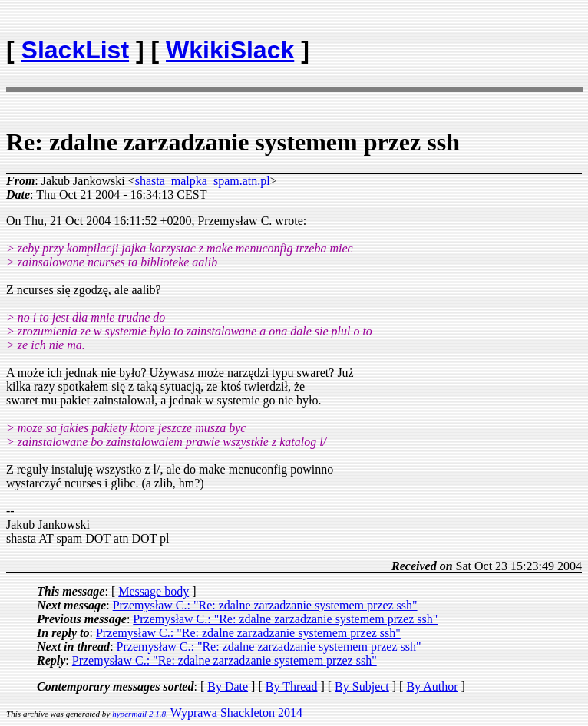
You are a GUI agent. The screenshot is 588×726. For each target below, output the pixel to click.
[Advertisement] (492, 43)
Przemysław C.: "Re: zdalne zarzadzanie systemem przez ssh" (265, 605)
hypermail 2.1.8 (139, 714)
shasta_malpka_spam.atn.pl (203, 181)
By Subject (362, 686)
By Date (228, 686)
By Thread (292, 686)
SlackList (76, 50)
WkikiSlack (230, 50)
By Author (432, 686)
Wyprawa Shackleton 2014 (236, 713)
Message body (154, 591)
